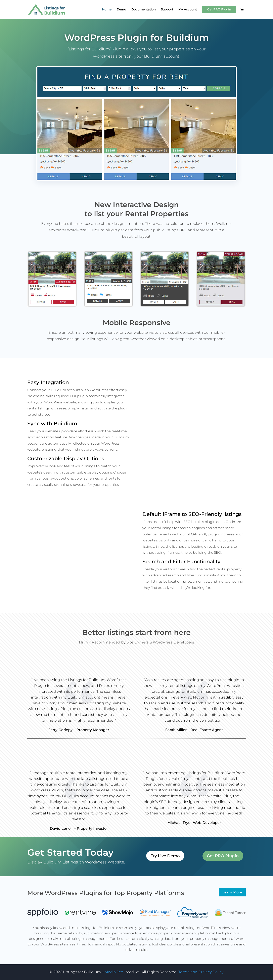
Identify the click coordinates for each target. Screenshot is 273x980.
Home (107, 10)
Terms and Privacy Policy (201, 972)
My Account (188, 10)
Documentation (144, 10)
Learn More (232, 892)
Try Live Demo (165, 856)
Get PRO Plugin (219, 9)
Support (167, 10)
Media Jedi (115, 972)
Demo (121, 10)
